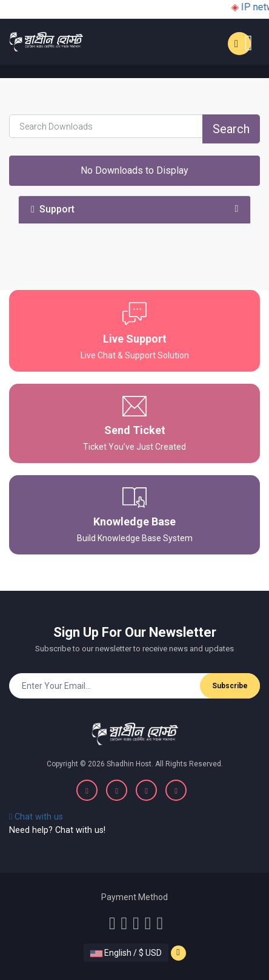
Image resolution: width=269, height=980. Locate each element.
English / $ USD (126, 953)
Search (231, 129)
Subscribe (230, 686)
